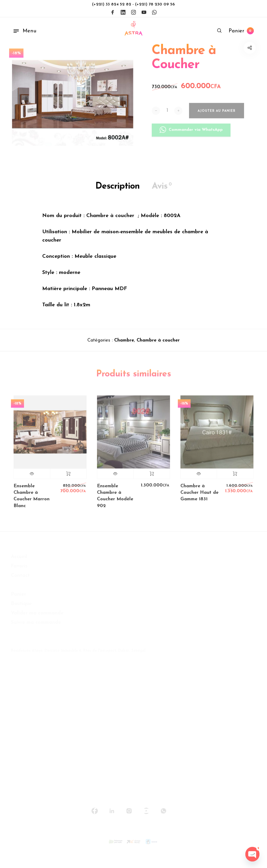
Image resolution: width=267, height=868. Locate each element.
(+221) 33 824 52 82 (112, 4)
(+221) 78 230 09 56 (155, 4)
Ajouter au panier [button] (151, 478)
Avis (162, 188)
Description (117, 189)
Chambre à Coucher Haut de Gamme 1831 (199, 497)
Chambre (124, 343)
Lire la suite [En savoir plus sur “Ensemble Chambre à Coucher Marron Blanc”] (68, 478)
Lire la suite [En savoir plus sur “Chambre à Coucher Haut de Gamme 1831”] (235, 478)
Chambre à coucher (158, 343)
